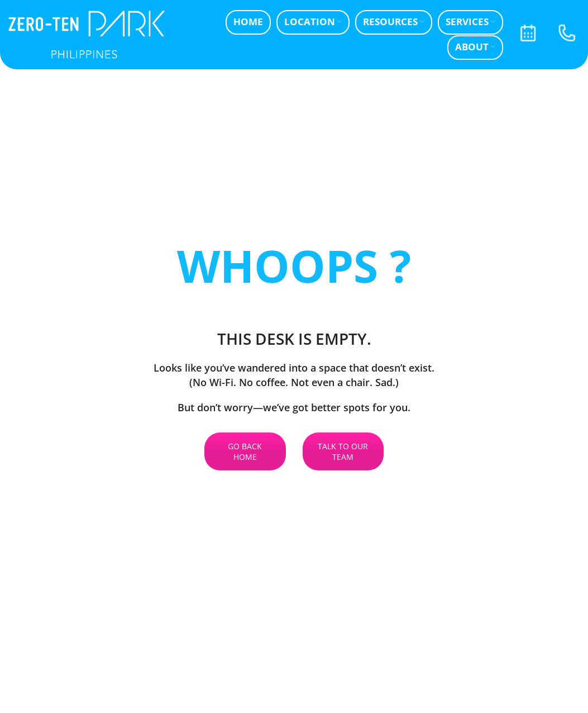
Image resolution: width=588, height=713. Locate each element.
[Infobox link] (528, 34)
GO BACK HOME (245, 451)
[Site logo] (87, 34)
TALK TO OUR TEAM (343, 451)
